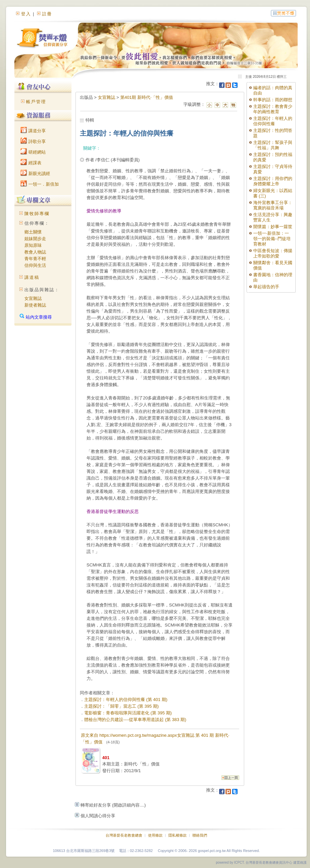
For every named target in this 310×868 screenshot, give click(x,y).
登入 (26, 14)
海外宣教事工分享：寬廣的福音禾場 (273, 205)
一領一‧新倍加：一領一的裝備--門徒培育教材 (272, 239)
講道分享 (33, 131)
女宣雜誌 (33, 298)
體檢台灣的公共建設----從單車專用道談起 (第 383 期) (135, 720)
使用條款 (155, 835)
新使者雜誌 (35, 305)
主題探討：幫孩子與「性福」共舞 (273, 145)
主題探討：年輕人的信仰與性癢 (273, 121)
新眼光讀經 (35, 173)
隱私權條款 (178, 835)
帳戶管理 (36, 102)
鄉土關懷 (33, 232)
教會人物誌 (35, 252)
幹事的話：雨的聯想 (273, 100)
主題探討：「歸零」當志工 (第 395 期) (121, 706)
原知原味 (33, 245)
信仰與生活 (35, 265)
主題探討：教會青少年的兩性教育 (273, 109)
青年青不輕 (35, 259)
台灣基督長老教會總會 (124, 835)
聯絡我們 (200, 835)
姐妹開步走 (35, 239)
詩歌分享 (33, 141)
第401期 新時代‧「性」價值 (147, 97)
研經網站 (33, 152)
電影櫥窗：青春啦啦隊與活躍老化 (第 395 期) (128, 713)
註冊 (47, 14)
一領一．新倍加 (40, 184)
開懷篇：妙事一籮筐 (273, 227)
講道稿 (32, 277)
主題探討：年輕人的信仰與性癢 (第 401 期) (126, 700)
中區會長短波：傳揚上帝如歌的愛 (273, 253)
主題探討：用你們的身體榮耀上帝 (273, 181)
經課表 (31, 163)
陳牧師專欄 (37, 214)
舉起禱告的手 (266, 287)
